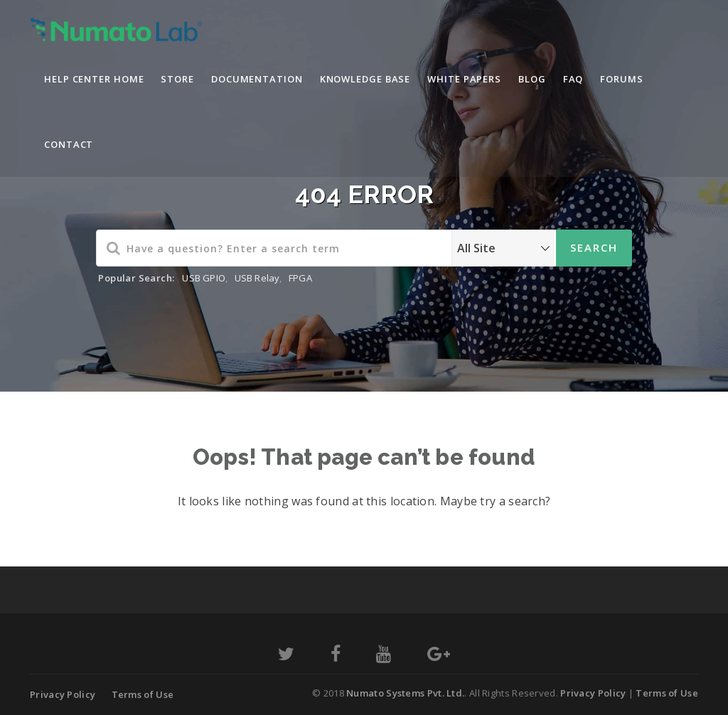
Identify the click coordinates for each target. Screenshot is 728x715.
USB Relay (257, 278)
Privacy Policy (63, 694)
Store (177, 79)
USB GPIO (204, 278)
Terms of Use (143, 694)
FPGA (300, 278)
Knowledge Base (365, 79)
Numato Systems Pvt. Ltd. (405, 693)
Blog (532, 79)
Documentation (257, 79)
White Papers (464, 79)
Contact (69, 144)
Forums (621, 79)
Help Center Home (94, 79)
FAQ (573, 79)
